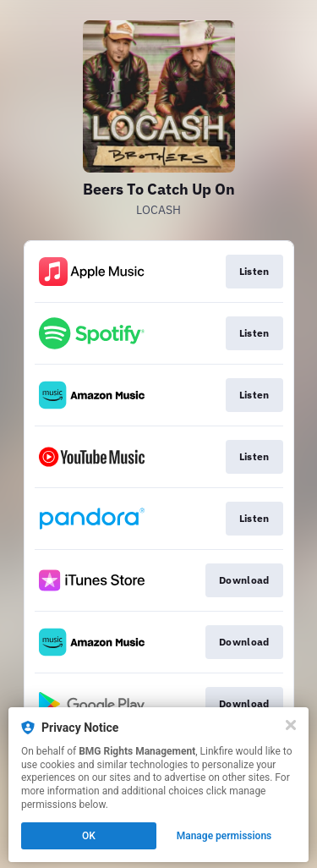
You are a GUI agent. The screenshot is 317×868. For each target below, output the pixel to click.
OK (89, 836)
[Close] (291, 725)
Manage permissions (224, 836)
